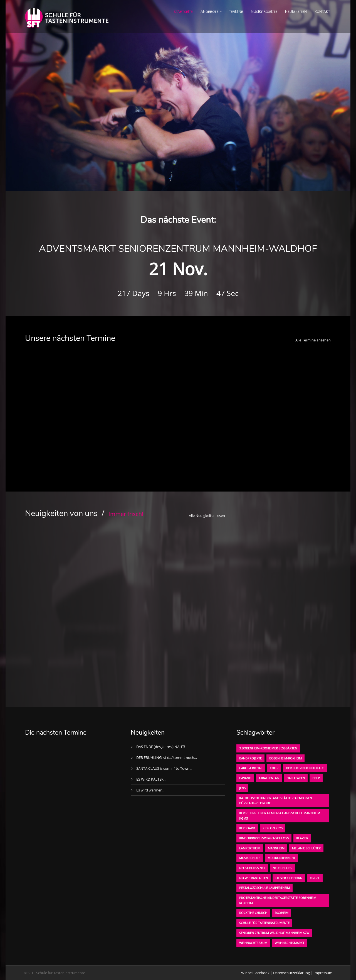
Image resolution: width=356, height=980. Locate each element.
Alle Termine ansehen (313, 340)
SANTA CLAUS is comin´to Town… (164, 768)
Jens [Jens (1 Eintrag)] (242, 788)
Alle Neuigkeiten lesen (207, 515)
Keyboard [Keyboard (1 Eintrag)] (247, 828)
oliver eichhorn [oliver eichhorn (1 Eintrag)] (289, 878)
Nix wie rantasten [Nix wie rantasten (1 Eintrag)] (254, 878)
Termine (236, 12)
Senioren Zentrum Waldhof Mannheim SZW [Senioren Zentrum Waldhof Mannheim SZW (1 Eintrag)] (274, 933)
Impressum (323, 973)
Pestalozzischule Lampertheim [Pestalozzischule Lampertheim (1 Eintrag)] (264, 888)
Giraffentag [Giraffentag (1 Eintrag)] (269, 778)
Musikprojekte (264, 12)
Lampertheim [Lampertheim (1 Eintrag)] (250, 848)
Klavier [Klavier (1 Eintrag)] (302, 838)
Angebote (209, 12)
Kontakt (322, 12)
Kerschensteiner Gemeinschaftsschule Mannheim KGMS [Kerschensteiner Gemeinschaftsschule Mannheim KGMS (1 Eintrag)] (280, 816)
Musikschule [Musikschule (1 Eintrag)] (250, 858)
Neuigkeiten (296, 12)
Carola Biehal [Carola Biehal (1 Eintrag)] (251, 768)
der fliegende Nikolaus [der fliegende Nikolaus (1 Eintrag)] (305, 768)
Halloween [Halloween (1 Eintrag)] (296, 778)
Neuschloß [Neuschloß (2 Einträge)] (282, 868)
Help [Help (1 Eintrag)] (316, 778)
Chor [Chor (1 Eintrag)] (274, 768)
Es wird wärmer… (150, 790)
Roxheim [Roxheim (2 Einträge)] (282, 913)
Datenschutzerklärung (291, 973)
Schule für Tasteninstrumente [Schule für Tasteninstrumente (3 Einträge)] (264, 923)
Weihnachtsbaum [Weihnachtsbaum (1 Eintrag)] (253, 943)
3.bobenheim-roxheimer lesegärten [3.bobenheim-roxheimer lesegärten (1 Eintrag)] (268, 748)
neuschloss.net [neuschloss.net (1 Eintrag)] (252, 868)
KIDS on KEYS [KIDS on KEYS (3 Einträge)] (273, 828)
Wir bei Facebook (255, 973)
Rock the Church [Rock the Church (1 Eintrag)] (253, 913)
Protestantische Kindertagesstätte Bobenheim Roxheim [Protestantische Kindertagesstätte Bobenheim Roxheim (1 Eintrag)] (278, 900)
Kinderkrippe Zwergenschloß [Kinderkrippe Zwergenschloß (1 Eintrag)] (264, 838)
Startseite (183, 12)
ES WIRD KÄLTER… (151, 779)
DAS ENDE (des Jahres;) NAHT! (161, 747)
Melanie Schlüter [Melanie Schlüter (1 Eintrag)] (306, 848)
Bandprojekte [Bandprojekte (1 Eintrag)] (250, 758)
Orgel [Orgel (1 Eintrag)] (315, 878)
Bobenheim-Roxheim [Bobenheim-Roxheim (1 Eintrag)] (285, 758)
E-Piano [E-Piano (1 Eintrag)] (245, 778)
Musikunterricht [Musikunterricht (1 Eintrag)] (281, 858)
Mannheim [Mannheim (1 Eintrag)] (276, 848)
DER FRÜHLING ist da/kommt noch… (167, 757)
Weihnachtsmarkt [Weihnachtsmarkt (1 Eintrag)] (290, 943)
